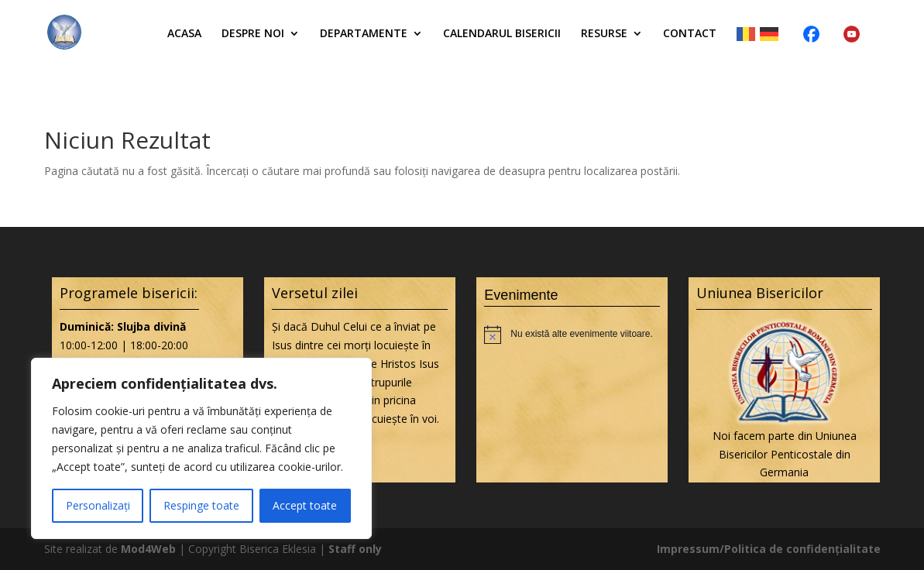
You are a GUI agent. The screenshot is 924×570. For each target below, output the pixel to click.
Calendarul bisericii (502, 34)
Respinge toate (201, 505)
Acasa (184, 34)
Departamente (364, 34)
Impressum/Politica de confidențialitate (769, 549)
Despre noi (253, 34)
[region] (201, 448)
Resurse (604, 34)
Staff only (355, 549)
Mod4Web (148, 549)
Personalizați (98, 505)
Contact (690, 34)
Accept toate (305, 505)
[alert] (572, 335)
